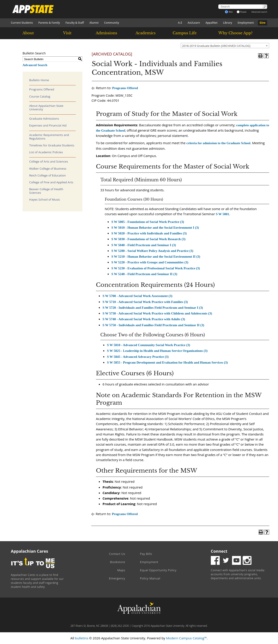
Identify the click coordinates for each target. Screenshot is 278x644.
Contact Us (117, 554)
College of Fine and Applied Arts (51, 182)
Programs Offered (42, 89)
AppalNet (211, 23)
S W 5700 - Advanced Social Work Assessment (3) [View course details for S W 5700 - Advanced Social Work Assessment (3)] (137, 296)
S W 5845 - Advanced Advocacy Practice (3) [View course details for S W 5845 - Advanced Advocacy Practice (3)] (138, 357)
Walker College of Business (48, 169)
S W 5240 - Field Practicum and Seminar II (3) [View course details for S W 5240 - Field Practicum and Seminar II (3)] (144, 274)
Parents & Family (49, 23)
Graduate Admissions (44, 119)
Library (228, 23)
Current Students (22, 23)
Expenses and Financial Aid (48, 125)
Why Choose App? (235, 33)
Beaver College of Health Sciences (46, 191)
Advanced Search (35, 65)
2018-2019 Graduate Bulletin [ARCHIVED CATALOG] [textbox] (216, 46)
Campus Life (185, 33)
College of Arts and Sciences (49, 161)
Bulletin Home (39, 80)
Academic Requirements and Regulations (49, 137)
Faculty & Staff (75, 23)
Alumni (94, 23)
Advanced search (259, 12)
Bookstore (118, 562)
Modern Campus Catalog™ (186, 638)
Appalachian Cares (30, 551)
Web (229, 12)
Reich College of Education (48, 175)
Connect (219, 551)
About (28, 33)
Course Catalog (40, 96)
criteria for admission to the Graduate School (218, 143)
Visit (67, 33)
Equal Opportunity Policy (158, 570)
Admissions (106, 33)
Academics (146, 33)
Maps (121, 570)
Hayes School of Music (45, 199)
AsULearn (194, 23)
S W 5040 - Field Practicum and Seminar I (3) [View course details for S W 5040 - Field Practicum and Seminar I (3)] (144, 245)
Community (112, 23)
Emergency (117, 578)
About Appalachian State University (46, 107)
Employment (246, 23)
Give (263, 23)
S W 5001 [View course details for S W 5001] (222, 214)
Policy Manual (150, 578)
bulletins (82, 638)
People (242, 12)
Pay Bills (146, 554)
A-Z (180, 23)
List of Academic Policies (46, 152)
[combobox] (225, 46)
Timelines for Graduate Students (52, 145)
